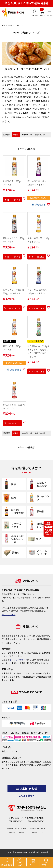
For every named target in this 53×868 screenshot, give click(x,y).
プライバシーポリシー (37, 828)
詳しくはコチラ (8, 614)
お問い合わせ (26, 789)
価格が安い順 (27, 135)
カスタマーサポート (18, 660)
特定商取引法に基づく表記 (17, 828)
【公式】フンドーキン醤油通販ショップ (13, 13)
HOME (3, 25)
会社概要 (12, 832)
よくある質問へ (27, 796)
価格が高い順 (40, 135)
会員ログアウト (38, 832)
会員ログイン (24, 832)
